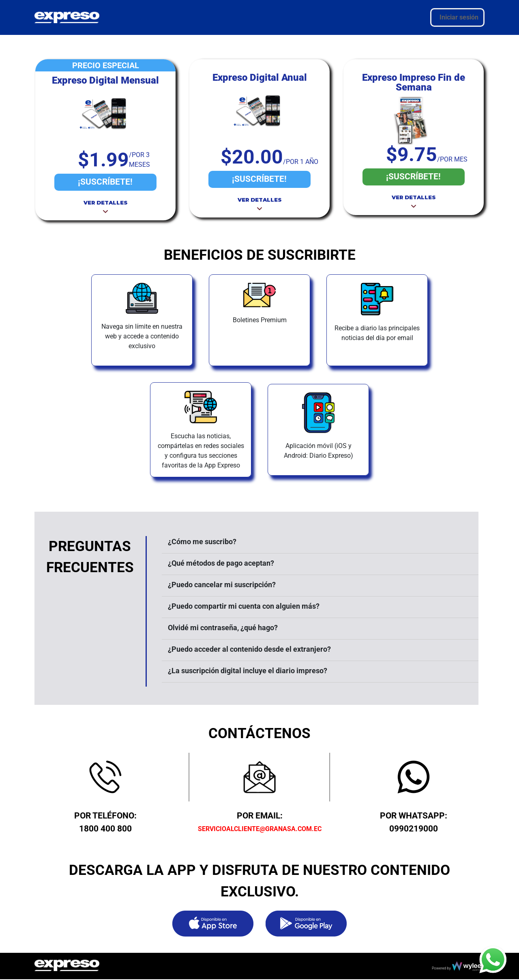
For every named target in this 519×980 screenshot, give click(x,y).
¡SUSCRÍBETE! (105, 182)
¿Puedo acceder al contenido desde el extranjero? (249, 649)
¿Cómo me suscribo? (202, 542)
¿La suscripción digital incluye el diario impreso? (248, 671)
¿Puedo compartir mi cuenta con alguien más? (244, 606)
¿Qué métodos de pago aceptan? (221, 563)
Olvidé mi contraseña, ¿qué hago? (223, 628)
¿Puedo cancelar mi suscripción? (222, 585)
